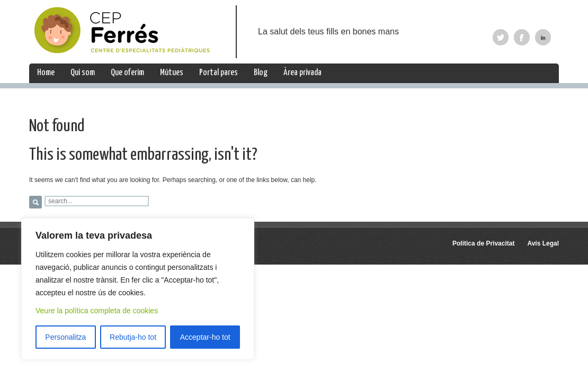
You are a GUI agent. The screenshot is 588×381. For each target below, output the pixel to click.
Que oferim (127, 73)
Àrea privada (302, 73)
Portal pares (219, 73)
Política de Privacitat (483, 243)
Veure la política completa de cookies (97, 311)
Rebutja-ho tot (133, 337)
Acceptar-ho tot (205, 337)
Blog (261, 73)
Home (46, 73)
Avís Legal (543, 243)
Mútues (172, 73)
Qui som (83, 73)
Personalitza (65, 337)
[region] (138, 289)
